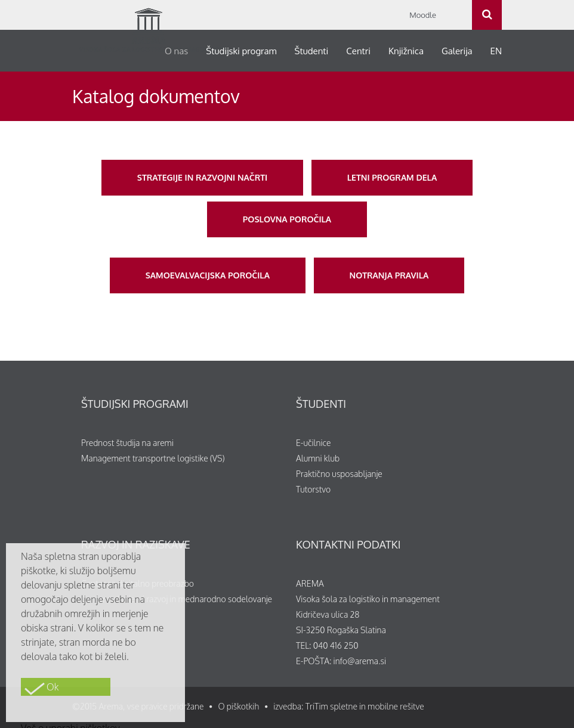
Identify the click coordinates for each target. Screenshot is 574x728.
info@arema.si (360, 661)
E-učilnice (314, 443)
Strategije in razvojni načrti (202, 177)
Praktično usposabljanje (339, 474)
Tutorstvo (313, 489)
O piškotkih (238, 706)
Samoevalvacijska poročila (208, 275)
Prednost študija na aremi (127, 443)
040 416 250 (336, 645)
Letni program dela (392, 177)
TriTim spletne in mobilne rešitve (365, 706)
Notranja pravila (389, 275)
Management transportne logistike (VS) (153, 458)
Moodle (423, 15)
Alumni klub (318, 458)
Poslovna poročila (287, 219)
